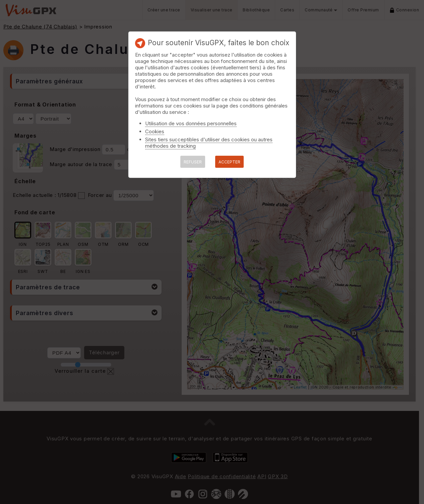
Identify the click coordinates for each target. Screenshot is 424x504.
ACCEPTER (229, 162)
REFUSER (193, 162)
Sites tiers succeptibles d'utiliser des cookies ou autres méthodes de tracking (209, 143)
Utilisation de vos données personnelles (191, 123)
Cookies (155, 131)
